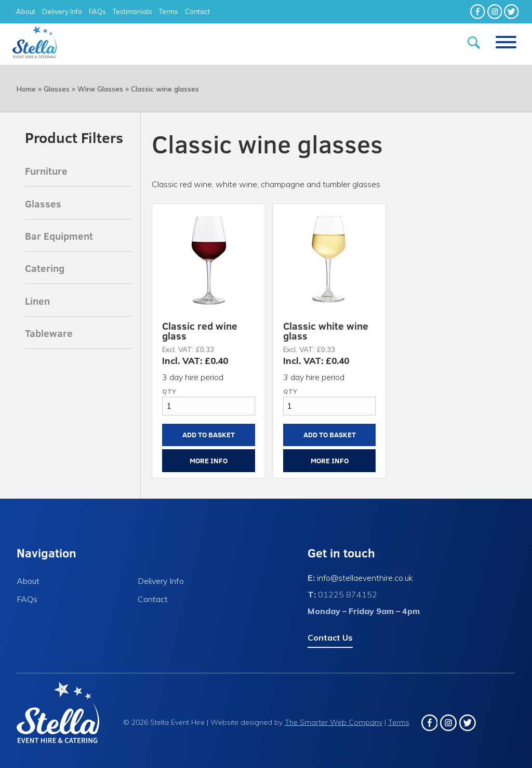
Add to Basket (209, 434)
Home (26, 89)
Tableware (49, 333)
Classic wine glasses (165, 89)
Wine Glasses (100, 89)
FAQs (97, 11)
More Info (209, 460)
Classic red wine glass (200, 330)
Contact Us (330, 637)
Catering (45, 268)
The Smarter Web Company (334, 722)
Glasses (57, 89)
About (26, 11)
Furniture (46, 171)
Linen (37, 301)
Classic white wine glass (326, 330)
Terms (169, 11)
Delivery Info (62, 11)
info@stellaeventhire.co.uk (365, 578)
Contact (197, 11)
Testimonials (132, 11)
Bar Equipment (59, 236)
